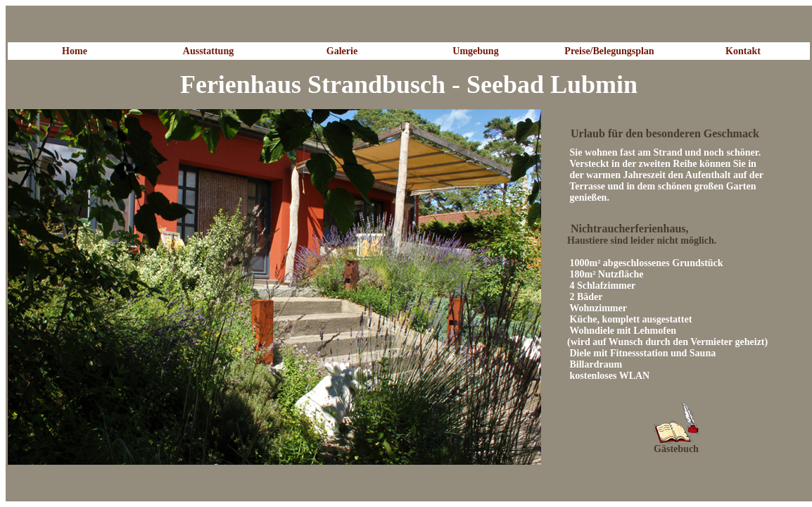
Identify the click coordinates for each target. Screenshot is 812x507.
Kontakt (743, 51)
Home (75, 51)
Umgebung (475, 51)
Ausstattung (208, 51)
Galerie (342, 51)
